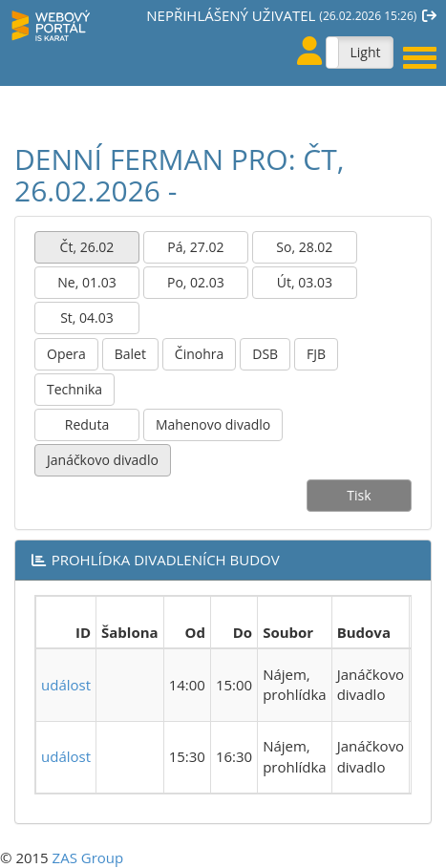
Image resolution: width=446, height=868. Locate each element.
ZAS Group (88, 857)
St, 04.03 (87, 318)
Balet (130, 354)
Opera (66, 354)
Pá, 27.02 (195, 247)
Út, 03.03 (305, 282)
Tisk (359, 495)
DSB (265, 354)
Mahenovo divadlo (213, 424)
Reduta (87, 424)
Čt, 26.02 (87, 247)
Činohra (199, 354)
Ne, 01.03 (86, 282)
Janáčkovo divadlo (103, 460)
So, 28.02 (304, 247)
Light (365, 52)
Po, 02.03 (196, 282)
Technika (74, 389)
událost (66, 685)
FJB (316, 354)
